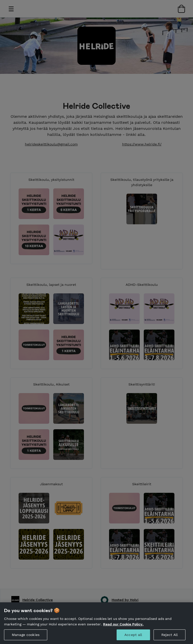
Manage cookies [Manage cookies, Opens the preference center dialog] (26, 638)
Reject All (170, 638)
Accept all (133, 638)
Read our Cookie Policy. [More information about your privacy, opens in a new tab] (123, 627)
